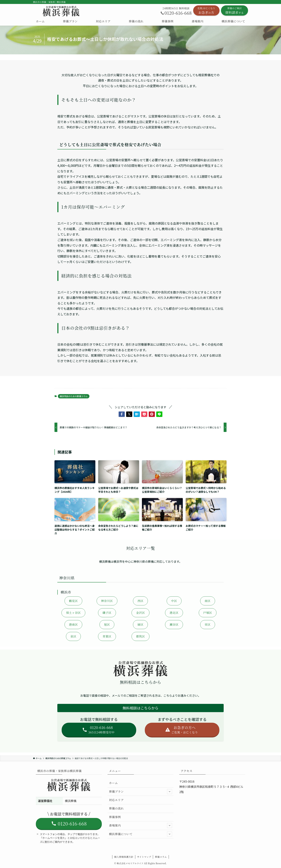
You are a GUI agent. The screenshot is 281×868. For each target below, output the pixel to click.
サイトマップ (144, 857)
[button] (122, 414)
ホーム (113, 783)
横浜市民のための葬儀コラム (74, 396)
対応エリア (116, 800)
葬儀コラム (161, 857)
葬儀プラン (140, 792)
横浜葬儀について (140, 834)
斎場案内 (140, 825)
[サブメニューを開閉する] (170, 792)
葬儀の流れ (116, 808)
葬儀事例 (115, 817)
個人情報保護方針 (124, 857)
